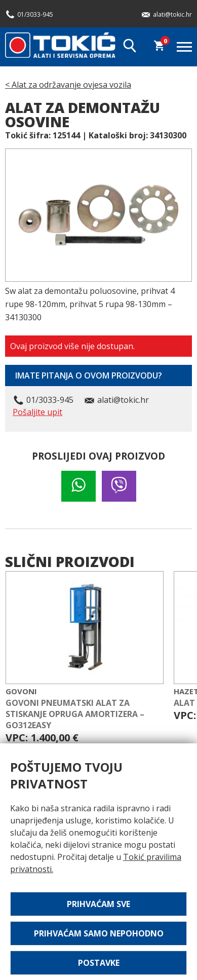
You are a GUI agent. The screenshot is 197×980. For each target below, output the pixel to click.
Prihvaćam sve (98, 904)
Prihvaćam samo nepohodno (99, 933)
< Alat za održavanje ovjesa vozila (68, 85)
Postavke (99, 963)
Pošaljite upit (37, 412)
